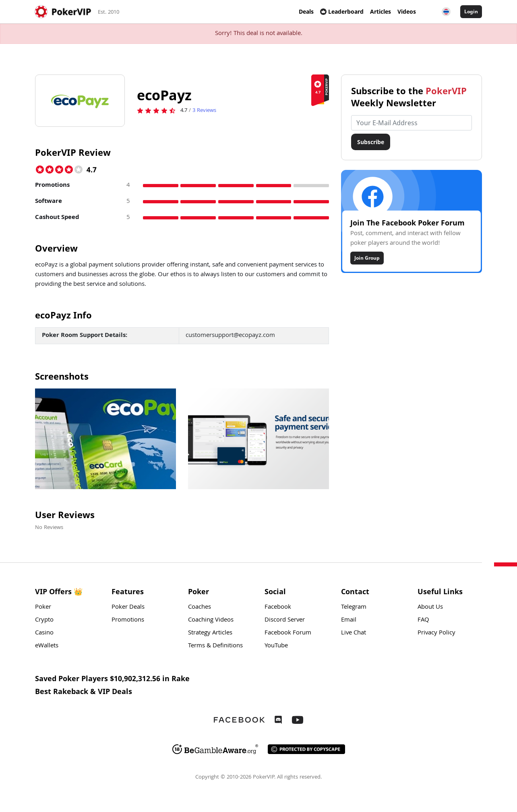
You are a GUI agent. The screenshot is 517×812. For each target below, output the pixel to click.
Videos (407, 11)
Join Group (367, 258)
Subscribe (371, 142)
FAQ (423, 620)
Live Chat (354, 633)
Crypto (44, 620)
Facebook (278, 607)
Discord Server (285, 620)
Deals (306, 11)
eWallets (47, 646)
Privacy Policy (436, 633)
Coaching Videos (211, 620)
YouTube (276, 646)
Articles (381, 11)
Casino (44, 633)
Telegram (354, 607)
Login (471, 11)
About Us (430, 607)
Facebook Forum (288, 633)
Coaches (200, 607)
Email (349, 620)
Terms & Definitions (215, 646)
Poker (43, 607)
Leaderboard (342, 11)
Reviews (204, 111)
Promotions (128, 620)
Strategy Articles (210, 633)
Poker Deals (128, 607)
